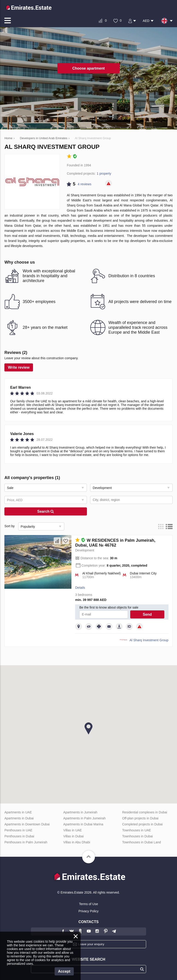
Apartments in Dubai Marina (83, 824)
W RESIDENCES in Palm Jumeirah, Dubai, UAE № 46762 (115, 543)
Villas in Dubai (74, 836)
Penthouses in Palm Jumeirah (26, 842)
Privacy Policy (88, 911)
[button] (88, 728)
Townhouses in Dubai (137, 836)
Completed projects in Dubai (142, 824)
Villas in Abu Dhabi (77, 842)
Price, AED (15, 500)
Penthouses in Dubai (19, 836)
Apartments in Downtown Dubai (27, 824)
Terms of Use (88, 904)
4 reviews (84, 184)
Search (46, 511)
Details (80, 588)
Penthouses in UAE (18, 830)
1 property (104, 174)
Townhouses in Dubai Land (142, 842)
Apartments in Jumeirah (80, 812)
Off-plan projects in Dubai (140, 818)
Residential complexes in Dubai (145, 812)
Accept (64, 971)
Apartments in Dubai (19, 818)
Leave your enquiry (91, 944)
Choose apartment (88, 68)
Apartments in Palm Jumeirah (85, 818)
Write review (19, 367)
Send (147, 614)
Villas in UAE (73, 830)
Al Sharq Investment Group (149, 640)
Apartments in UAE (18, 812)
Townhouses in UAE (137, 830)
